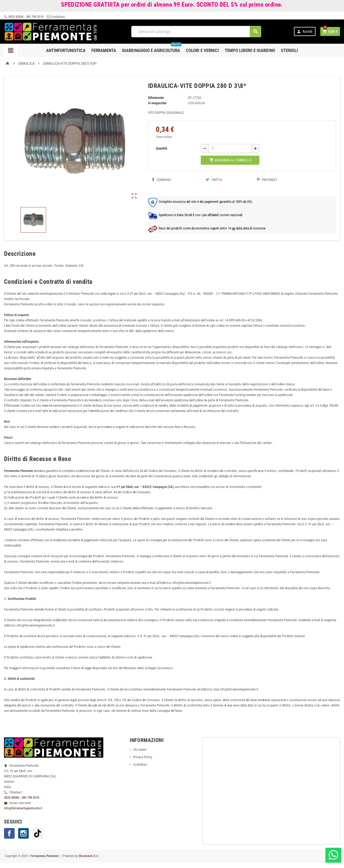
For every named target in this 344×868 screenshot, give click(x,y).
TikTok (38, 833)
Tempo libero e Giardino (250, 50)
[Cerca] (196, 32)
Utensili (289, 50)
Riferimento (156, 98)
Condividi (161, 180)
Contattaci (56, 17)
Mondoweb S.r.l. (89, 856)
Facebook (9, 833)
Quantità (161, 148)
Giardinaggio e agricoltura (152, 48)
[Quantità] (230, 148)
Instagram (23, 833)
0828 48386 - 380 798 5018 (24, 17)
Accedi (304, 32)
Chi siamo (140, 750)
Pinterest (267, 180)
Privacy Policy (143, 757)
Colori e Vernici (202, 50)
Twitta (214, 180)
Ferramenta (104, 50)
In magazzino (157, 103)
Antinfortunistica (66, 50)
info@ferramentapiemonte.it (23, 808)
